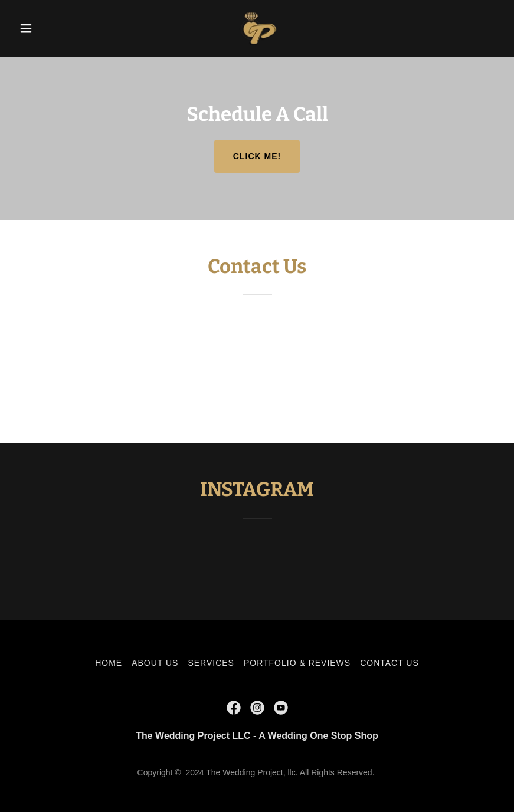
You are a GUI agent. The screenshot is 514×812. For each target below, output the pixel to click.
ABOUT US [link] (155, 663)
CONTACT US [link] (389, 663)
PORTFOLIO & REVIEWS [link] (297, 663)
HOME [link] (109, 663)
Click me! (257, 156)
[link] (257, 28)
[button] (50, 28)
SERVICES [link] (211, 663)
